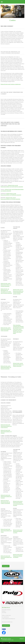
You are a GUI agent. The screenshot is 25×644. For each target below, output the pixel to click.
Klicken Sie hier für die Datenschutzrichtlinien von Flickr (18, 531)
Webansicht (22, 639)
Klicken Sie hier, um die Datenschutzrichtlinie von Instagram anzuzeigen (6, 367)
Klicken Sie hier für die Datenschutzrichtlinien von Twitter (6, 531)
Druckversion (4, 639)
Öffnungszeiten (6, 566)
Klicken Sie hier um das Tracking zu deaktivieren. (11, 84)
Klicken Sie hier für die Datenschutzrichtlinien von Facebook (6, 497)
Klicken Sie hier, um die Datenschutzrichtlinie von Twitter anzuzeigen (6, 329)
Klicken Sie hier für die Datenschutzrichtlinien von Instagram (6, 557)
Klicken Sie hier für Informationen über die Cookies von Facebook (5, 502)
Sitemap (9, 639)
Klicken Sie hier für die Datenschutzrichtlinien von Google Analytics (6, 426)
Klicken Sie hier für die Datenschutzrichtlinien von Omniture (6, 432)
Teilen (4, 629)
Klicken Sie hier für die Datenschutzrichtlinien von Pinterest (18, 556)
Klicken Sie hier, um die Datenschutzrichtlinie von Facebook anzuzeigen (6, 285)
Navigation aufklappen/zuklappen (12, 2)
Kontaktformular (6, 626)
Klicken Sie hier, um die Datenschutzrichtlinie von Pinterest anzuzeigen (18, 365)
